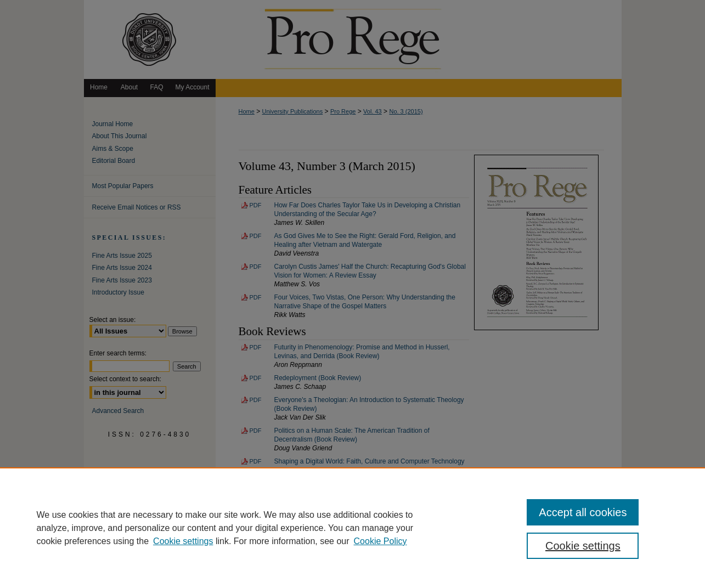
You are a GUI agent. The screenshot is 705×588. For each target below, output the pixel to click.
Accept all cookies (583, 512)
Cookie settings (183, 541)
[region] (353, 528)
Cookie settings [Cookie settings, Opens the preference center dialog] (583, 546)
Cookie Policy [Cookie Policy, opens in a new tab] (380, 541)
